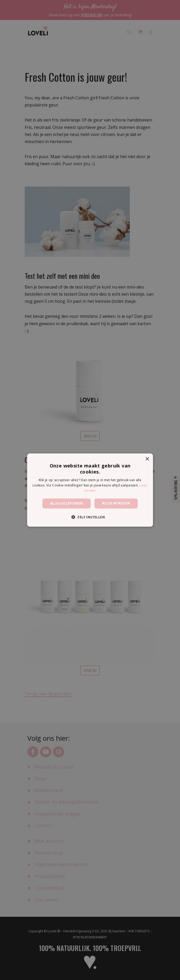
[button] (90, 517)
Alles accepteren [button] (66, 503)
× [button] (147, 459)
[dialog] (90, 490)
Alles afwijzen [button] (116, 503)
